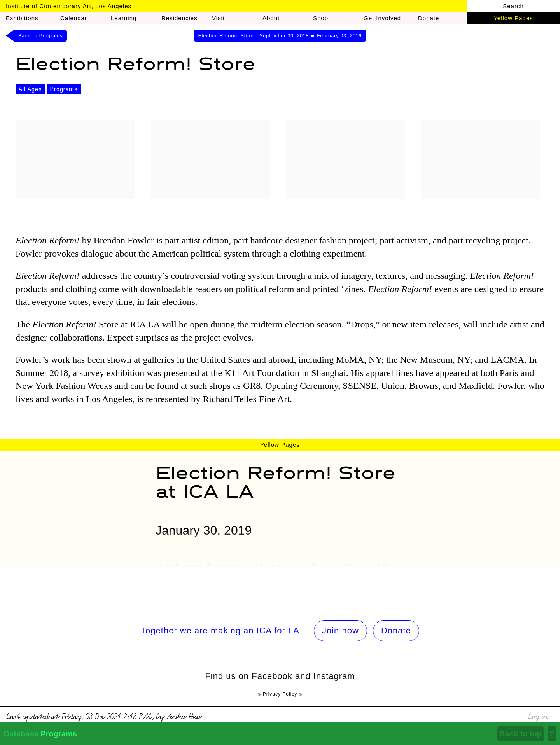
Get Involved (382, 18)
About (271, 18)
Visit (218, 18)
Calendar (74, 18)
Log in (538, 715)
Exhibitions (22, 18)
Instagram (334, 676)
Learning (124, 18)
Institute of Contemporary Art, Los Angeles (69, 6)
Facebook (272, 676)
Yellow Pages (513, 18)
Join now (340, 630)
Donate (396, 630)
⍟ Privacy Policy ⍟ (280, 694)
